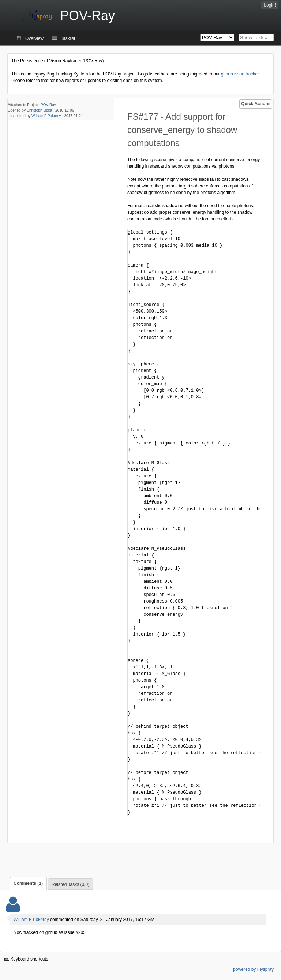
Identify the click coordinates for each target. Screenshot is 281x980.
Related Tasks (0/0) (70, 884)
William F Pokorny (46, 116)
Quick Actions (256, 104)
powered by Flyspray (253, 969)
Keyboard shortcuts (26, 959)
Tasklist (68, 38)
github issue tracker (240, 74)
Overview (34, 38)
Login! (270, 5)
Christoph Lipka (39, 110)
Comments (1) (28, 883)
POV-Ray (48, 105)
